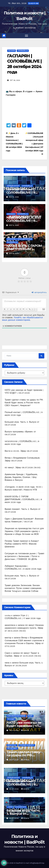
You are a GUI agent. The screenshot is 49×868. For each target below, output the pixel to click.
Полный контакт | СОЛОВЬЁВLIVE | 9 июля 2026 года (21, 193)
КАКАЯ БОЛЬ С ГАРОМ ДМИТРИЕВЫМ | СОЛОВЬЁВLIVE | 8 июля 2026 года (23, 499)
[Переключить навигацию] (27, 36)
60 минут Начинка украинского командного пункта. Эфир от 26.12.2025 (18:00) (24, 628)
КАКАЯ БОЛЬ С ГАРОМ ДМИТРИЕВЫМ (20, 239)
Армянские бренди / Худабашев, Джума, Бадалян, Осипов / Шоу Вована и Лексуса (21, 477)
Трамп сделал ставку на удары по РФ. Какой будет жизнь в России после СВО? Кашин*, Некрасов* (24, 403)
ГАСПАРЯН (11, 51)
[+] (36, 309)
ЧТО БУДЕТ (11, 719)
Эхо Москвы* (12, 748)
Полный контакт (13, 186)
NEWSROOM (11, 214)
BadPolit (20, 863)
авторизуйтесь (39, 292)
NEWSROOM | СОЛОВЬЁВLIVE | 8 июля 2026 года (21, 221)
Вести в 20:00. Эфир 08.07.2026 (21, 451)
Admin (25, 730)
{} (33, 309)
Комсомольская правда (16, 716)
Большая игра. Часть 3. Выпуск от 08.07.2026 (23, 814)
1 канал (10, 807)
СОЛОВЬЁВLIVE (23, 51)
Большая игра (21, 807)
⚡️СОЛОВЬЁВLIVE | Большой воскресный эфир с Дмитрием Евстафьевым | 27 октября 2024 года (34, 144)
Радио (30, 716)
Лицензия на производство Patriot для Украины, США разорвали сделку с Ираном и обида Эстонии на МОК (24, 531)
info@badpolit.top (37, 863)
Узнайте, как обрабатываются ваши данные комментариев (22, 319)
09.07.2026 (14, 730)
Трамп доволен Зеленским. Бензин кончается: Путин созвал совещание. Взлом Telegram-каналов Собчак (23, 588)
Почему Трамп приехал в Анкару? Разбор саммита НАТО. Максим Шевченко (22, 544)
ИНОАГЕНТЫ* (12, 745)
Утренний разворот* (27, 745)
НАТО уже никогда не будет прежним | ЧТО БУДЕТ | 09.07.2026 (24, 726)
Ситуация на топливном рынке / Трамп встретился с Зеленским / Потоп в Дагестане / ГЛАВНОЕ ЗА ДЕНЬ (24, 556)
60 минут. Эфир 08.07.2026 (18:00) (23, 467)
